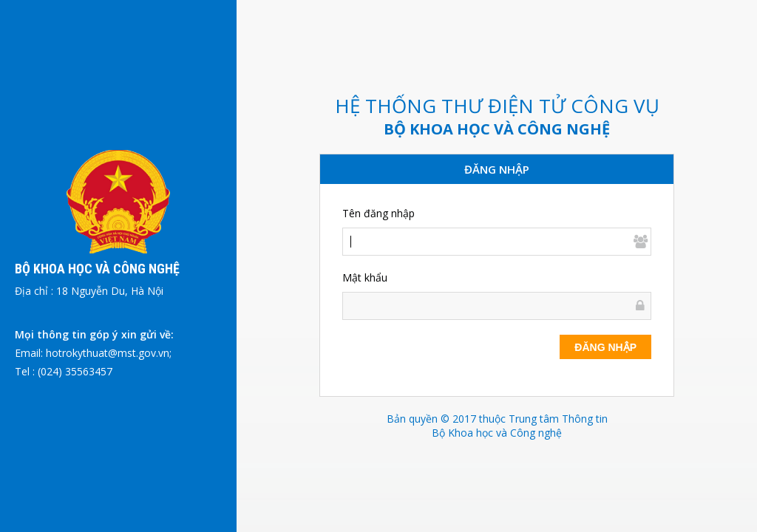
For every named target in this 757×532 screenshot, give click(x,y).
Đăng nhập (605, 347)
